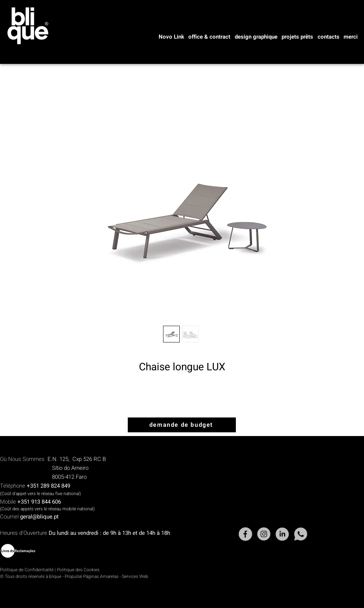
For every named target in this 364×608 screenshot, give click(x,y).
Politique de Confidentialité (27, 570)
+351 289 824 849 (48, 486)
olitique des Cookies (79, 570)
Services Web (135, 576)
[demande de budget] (182, 425)
